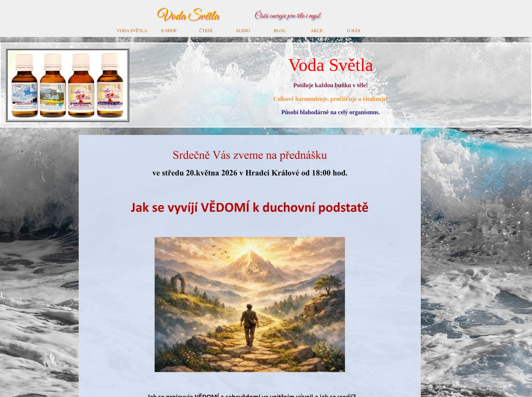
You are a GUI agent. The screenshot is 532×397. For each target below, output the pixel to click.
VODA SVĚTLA (132, 31)
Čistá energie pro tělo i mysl (287, 16)
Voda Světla (188, 16)
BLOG (280, 31)
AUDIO (243, 31)
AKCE (317, 31)
